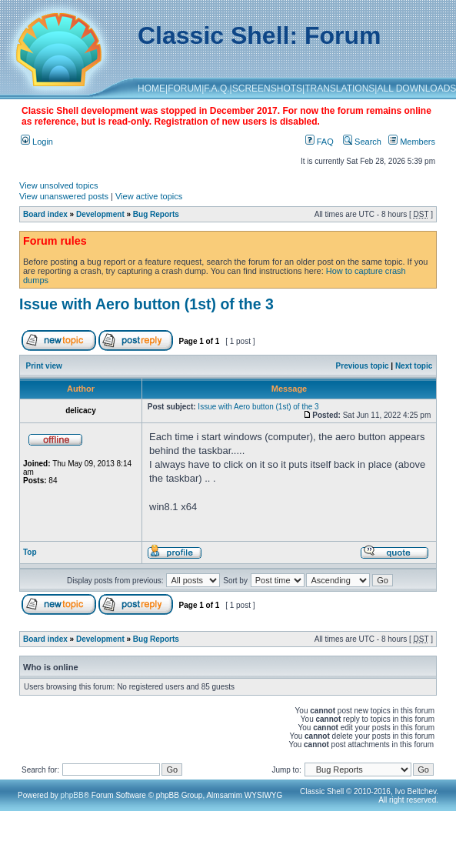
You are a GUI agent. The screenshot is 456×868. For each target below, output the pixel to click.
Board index (45, 214)
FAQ (320, 142)
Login (37, 142)
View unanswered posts (64, 196)
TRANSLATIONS (340, 88)
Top (30, 552)
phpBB (72, 795)
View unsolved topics (59, 185)
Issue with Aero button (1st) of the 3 (146, 304)
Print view (44, 366)
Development (100, 214)
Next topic (414, 366)
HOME (151, 88)
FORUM (185, 88)
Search (362, 142)
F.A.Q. (216, 88)
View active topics (149, 196)
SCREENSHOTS (267, 88)
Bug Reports (156, 214)
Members (412, 142)
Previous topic (363, 366)
